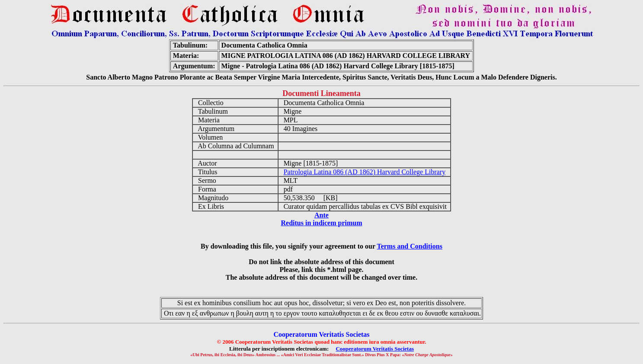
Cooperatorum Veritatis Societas (375, 349)
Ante (321, 215)
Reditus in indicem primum (321, 223)
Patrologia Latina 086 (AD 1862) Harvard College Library (365, 172)
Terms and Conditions (409, 246)
